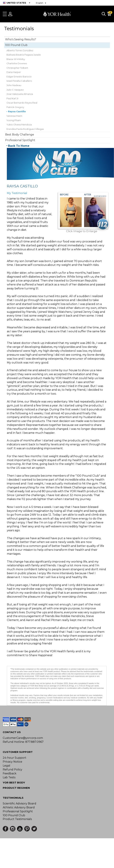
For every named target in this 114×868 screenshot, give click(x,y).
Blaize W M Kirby (16, 59)
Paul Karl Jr (12, 98)
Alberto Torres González (20, 50)
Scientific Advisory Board (19, 804)
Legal (6, 766)
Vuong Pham (14, 120)
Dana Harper (14, 72)
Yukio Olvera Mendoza (19, 125)
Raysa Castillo (17, 111)
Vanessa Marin (14, 116)
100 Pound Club (16, 45)
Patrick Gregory (15, 107)
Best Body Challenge (20, 135)
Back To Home (19, 146)
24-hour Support (15, 758)
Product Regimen (16, 788)
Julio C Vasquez (15, 90)
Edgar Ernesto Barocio (19, 77)
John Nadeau (14, 85)
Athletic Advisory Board (19, 807)
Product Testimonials (17, 819)
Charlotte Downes (17, 63)
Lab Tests (9, 777)
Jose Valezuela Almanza (20, 94)
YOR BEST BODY (14, 782)
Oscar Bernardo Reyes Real (22, 103)
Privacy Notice (12, 762)
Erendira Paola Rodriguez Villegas (25, 129)
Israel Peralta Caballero (19, 81)
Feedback (10, 773)
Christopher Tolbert (17, 68)
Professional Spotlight (20, 140)
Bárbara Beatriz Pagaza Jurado (24, 55)
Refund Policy (12, 770)
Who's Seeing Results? (21, 39)
